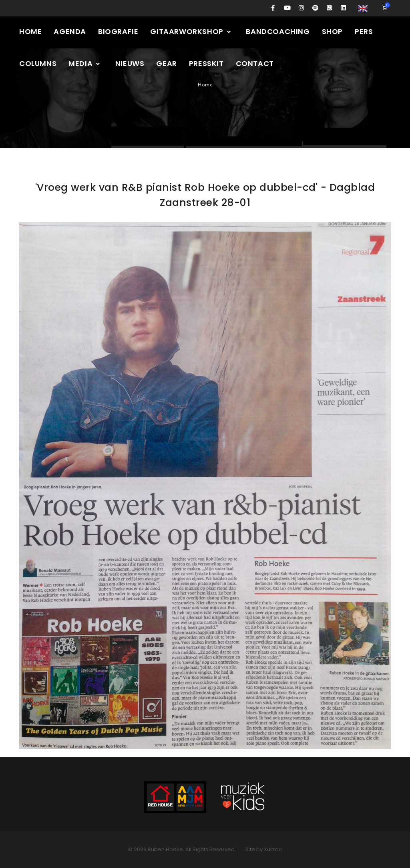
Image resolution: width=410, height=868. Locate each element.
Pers (364, 31)
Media (85, 63)
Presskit (206, 63)
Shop (332, 31)
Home (30, 31)
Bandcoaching (278, 31)
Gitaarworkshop (191, 31)
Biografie (118, 31)
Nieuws (130, 63)
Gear (166, 63)
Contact (255, 63)
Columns (38, 63)
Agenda (70, 31)
